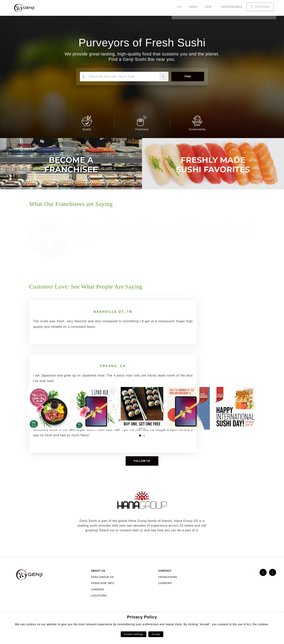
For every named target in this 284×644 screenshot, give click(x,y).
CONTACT (165, 582)
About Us (71, 8)
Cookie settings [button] (134, 634)
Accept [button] (156, 634)
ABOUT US (98, 582)
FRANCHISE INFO (103, 594)
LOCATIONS (99, 607)
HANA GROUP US (102, 588)
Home (53, 8)
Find (187, 76)
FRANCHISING (168, 588)
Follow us (142, 472)
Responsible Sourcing (125, 8)
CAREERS (98, 601)
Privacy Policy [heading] (142, 617)
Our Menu (92, 8)
